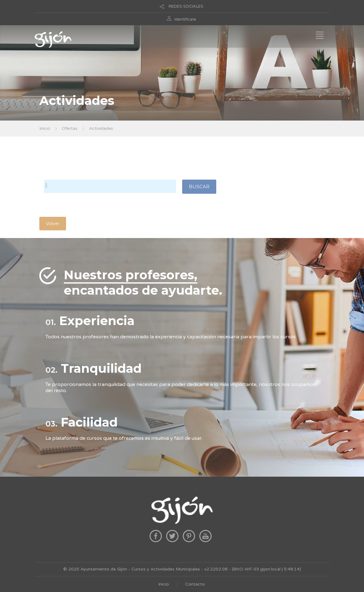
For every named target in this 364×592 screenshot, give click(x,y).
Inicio (45, 128)
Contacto (195, 584)
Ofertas (70, 128)
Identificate (185, 19)
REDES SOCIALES (186, 6)
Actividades (101, 128)
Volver (53, 224)
